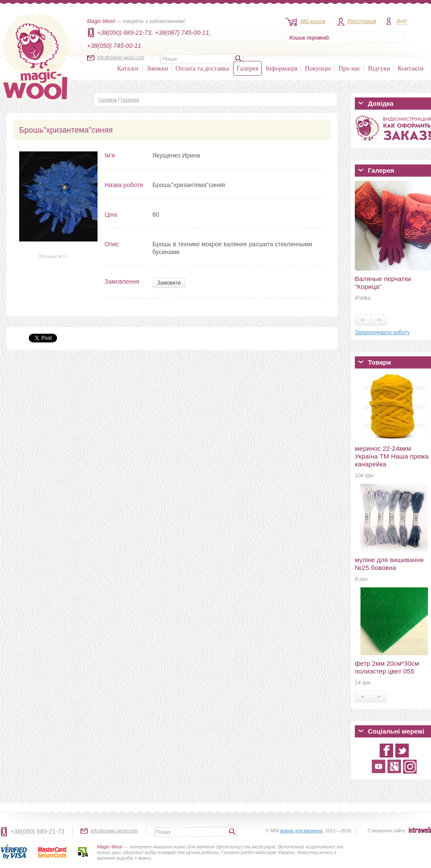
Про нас (349, 68)
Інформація (282, 68)
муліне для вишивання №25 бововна (389, 564)
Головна (108, 100)
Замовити (169, 283)
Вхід (402, 21)
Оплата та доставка (202, 68)
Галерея (247, 68)
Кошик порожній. (310, 38)
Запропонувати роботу (382, 332)
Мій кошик (313, 21)
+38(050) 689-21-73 (37, 831)
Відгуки (379, 68)
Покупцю (318, 68)
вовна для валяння (301, 831)
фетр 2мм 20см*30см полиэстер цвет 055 (387, 667)
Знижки (157, 68)
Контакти (411, 68)
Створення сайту (386, 831)
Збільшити (53, 256)
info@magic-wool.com (121, 57)
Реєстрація (362, 21)
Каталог (128, 68)
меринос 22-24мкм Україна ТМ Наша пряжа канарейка (392, 456)
